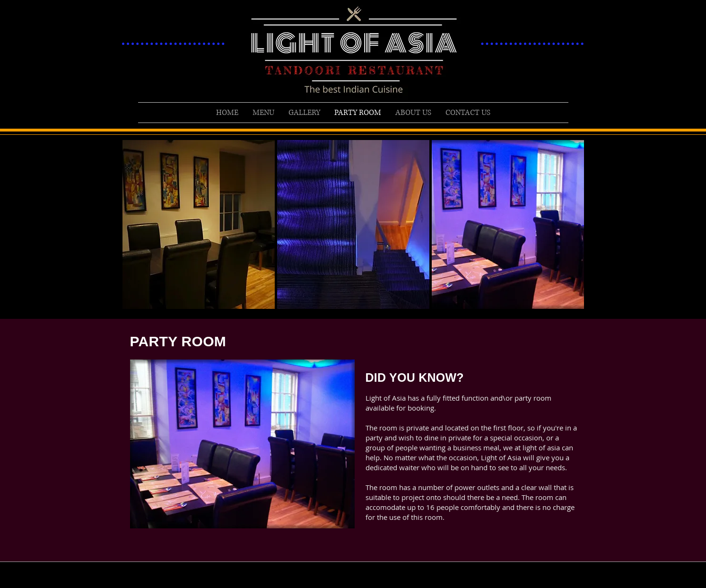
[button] (199, 224)
